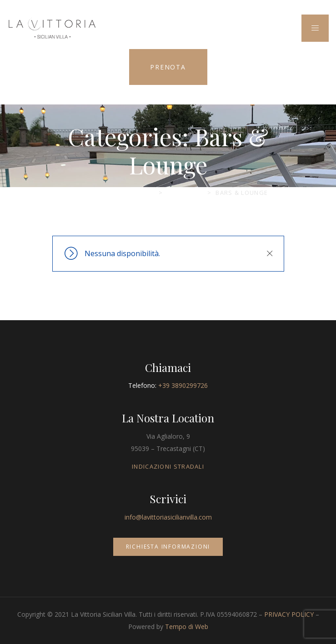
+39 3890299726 (183, 385)
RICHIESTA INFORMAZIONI (168, 547)
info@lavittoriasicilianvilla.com (168, 517)
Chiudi (270, 253)
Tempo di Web (187, 627)
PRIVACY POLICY (289, 614)
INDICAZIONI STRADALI (168, 466)
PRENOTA (168, 67)
